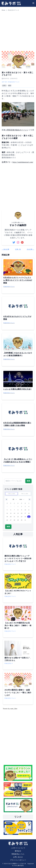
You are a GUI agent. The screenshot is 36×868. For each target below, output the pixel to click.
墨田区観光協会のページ (17, 130)
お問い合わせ (18, 857)
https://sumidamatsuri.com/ (23, 162)
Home (3, 10)
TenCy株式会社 (19, 866)
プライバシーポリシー (18, 860)
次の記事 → (31, 249)
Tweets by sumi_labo (10, 709)
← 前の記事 (5, 249)
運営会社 (18, 851)
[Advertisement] (18, 30)
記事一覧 (18, 249)
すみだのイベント (14, 10)
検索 (28, 481)
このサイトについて (18, 848)
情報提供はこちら (18, 854)
